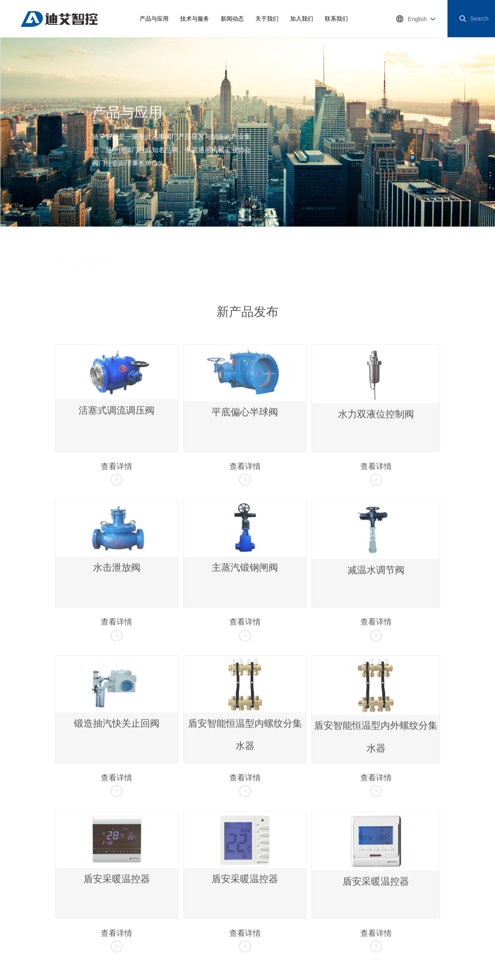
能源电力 (398, 266)
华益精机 (195, 907)
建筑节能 (279, 266)
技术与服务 (195, 19)
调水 (201, 266)
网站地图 (19, 907)
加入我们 (302, 19)
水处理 (252, 266)
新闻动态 (232, 19)
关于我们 (267, 19)
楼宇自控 (309, 266)
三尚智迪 (334, 907)
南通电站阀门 (286, 907)
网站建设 (16, 931)
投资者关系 (107, 907)
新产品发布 (174, 266)
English (417, 19)
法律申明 (62, 907)
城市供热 (338, 266)
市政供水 (225, 266)
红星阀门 (237, 907)
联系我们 (336, 19)
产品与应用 (154, 19)
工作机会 (152, 907)
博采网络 (41, 931)
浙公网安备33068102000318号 (44, 942)
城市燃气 (368, 266)
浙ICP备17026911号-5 (150, 920)
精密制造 (428, 266)
